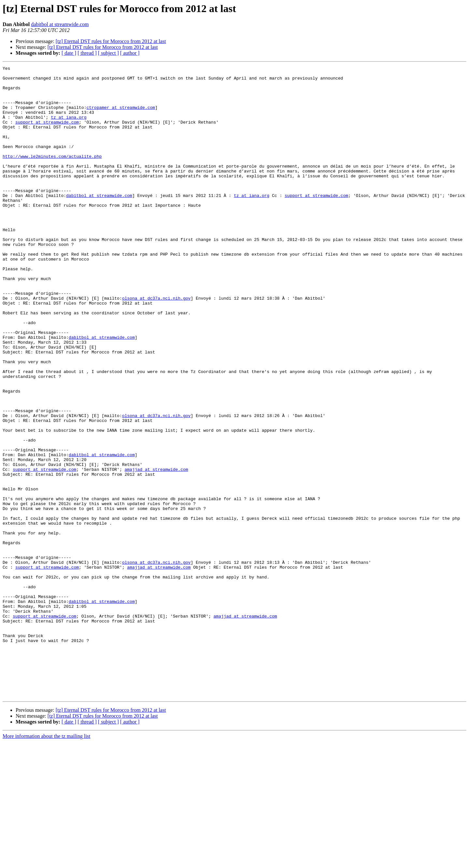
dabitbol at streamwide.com (60, 24)
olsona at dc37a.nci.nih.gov (156, 345)
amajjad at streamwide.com (156, 550)
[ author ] (130, 53)
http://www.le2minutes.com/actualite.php (52, 175)
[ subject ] (108, 53)
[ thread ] (87, 53)
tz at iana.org (69, 128)
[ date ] (69, 53)
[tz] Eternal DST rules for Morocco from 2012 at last (111, 41)
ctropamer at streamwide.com (121, 116)
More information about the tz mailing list (46, 862)
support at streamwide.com (47, 134)
